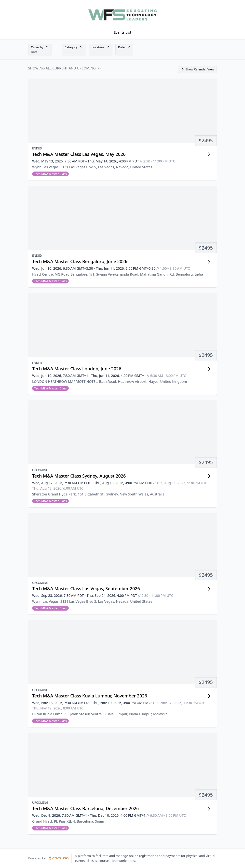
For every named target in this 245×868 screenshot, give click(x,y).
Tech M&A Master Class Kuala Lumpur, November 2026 (90, 696)
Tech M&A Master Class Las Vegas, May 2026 (79, 154)
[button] (40, 50)
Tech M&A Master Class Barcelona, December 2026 (85, 808)
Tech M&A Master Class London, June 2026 (77, 369)
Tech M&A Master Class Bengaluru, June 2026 (80, 261)
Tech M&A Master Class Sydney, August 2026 (79, 476)
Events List (122, 32)
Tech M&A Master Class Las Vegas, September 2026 (86, 588)
